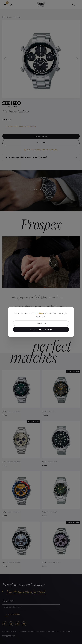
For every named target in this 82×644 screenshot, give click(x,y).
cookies (39, 314)
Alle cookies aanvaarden (41, 329)
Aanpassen (41, 323)
